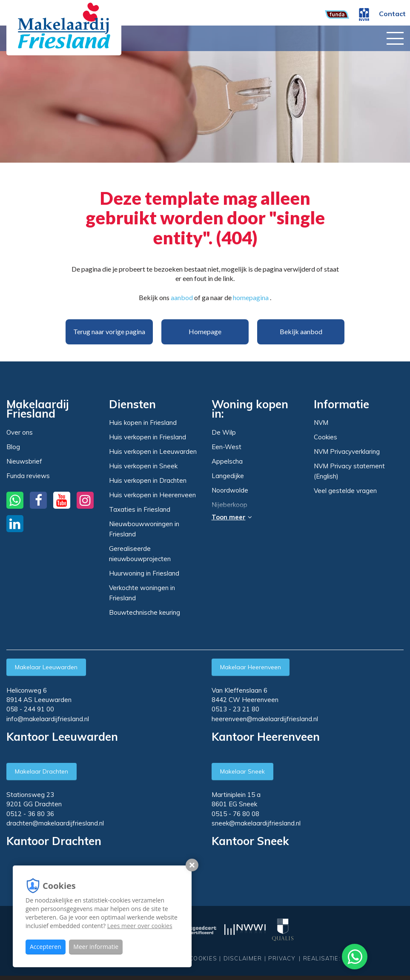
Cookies (325, 437)
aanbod (182, 297)
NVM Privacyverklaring (347, 451)
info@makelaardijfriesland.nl (48, 719)
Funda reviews (28, 476)
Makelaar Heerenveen (251, 667)
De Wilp (224, 433)
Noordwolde (230, 490)
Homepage (205, 331)
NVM (321, 423)
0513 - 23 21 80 (235, 709)
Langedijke (228, 476)
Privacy (282, 958)
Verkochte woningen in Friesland (142, 593)
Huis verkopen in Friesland (148, 437)
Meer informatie (96, 947)
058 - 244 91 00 (30, 709)
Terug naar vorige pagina (109, 331)
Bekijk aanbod (301, 331)
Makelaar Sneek (242, 771)
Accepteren (46, 947)
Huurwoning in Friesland (144, 573)
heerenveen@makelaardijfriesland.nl (265, 719)
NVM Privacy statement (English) (349, 471)
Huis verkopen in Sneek (143, 466)
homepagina (251, 297)
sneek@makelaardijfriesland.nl (256, 823)
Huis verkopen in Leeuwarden (153, 451)
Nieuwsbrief (24, 461)
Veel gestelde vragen (345, 491)
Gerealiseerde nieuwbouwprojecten (140, 554)
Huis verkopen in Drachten (148, 480)
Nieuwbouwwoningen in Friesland (144, 529)
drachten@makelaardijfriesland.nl (55, 823)
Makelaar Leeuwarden (46, 667)
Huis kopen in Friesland (143, 423)
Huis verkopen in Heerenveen (152, 495)
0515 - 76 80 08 (235, 814)
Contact (392, 14)
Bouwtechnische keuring (145, 612)
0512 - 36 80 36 (30, 814)
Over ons (20, 432)
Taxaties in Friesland (140, 509)
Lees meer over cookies (140, 926)
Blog (13, 447)
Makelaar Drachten (42, 771)
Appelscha (227, 461)
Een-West (227, 447)
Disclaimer (243, 958)
